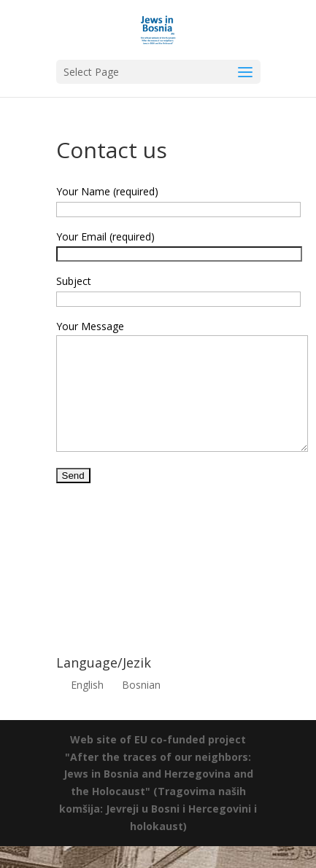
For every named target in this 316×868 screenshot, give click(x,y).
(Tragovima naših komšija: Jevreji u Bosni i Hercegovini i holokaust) (158, 830)
